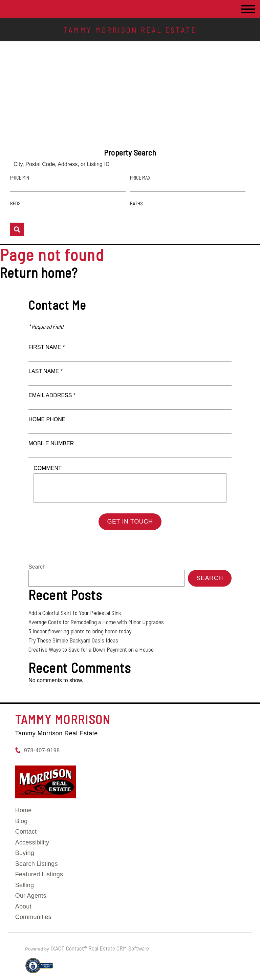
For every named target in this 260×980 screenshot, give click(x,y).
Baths (136, 203)
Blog (21, 821)
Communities (33, 917)
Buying (25, 853)
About (23, 906)
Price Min (20, 178)
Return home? (39, 272)
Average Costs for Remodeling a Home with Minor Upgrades (96, 622)
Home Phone (47, 419)
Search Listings (37, 864)
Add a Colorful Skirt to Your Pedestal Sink (75, 613)
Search (37, 567)
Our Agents (31, 896)
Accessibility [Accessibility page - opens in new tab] (32, 842)
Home (24, 810)
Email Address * (52, 395)
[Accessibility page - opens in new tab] (39, 968)
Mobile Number (51, 443)
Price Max (140, 178)
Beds (15, 203)
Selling (25, 885)
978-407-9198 (42, 750)
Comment (48, 468)
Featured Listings (39, 874)
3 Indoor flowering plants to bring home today (80, 631)
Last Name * (46, 371)
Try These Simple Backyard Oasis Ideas (73, 640)
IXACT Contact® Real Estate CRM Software (100, 948)
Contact (26, 832)
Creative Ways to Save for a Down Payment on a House (91, 649)
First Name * (47, 347)
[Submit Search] (17, 229)
